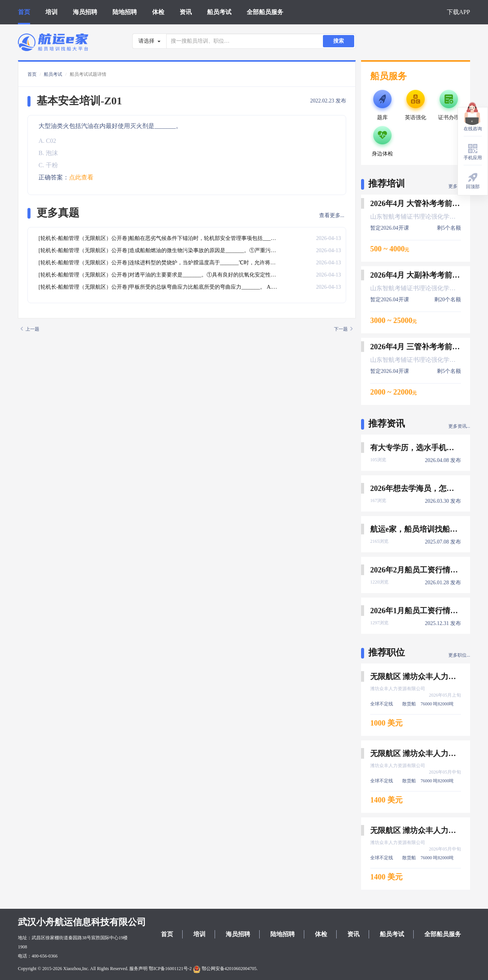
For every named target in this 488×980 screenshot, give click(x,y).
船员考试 (219, 12)
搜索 (339, 41)
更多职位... (459, 655)
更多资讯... (459, 426)
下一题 (343, 329)
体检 (158, 12)
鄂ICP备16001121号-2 (170, 969)
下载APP (458, 12)
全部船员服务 (265, 12)
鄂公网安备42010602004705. (225, 969)
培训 (51, 12)
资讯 (186, 12)
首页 (24, 12)
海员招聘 (85, 12)
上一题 (30, 329)
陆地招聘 (125, 12)
